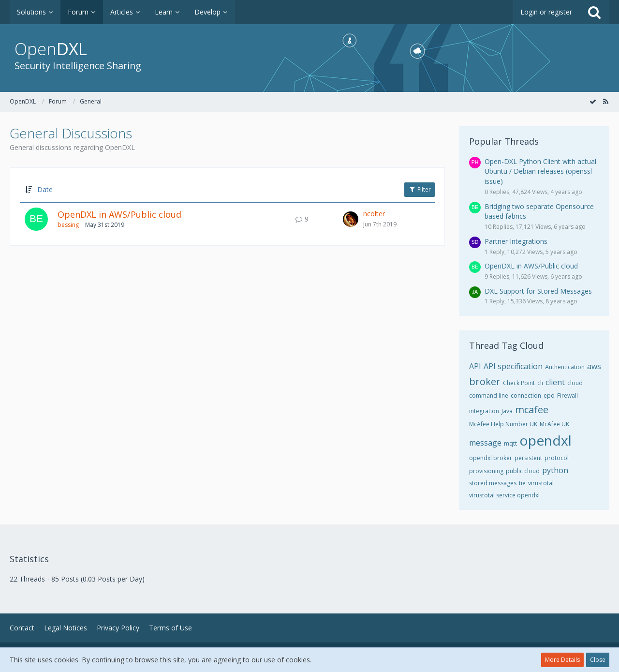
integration (484, 411)
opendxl (545, 440)
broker (485, 381)
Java (507, 411)
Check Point (519, 383)
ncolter (374, 214)
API (475, 366)
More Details (562, 660)
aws (594, 366)
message (485, 443)
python (555, 470)
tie (522, 483)
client (555, 382)
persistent (528, 458)
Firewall (567, 396)
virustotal (541, 483)
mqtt (510, 443)
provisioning (486, 471)
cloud (575, 383)
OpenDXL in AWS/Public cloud (119, 214)
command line (489, 396)
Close (598, 660)
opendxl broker (491, 458)
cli (540, 383)
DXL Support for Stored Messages (538, 291)
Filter (420, 189)
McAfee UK (554, 424)
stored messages (493, 483)
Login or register (546, 12)
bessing (68, 225)
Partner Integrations (516, 241)
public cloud (523, 471)
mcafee (532, 410)
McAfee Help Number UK (503, 424)
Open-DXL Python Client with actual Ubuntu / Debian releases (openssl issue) (540, 171)
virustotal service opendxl (504, 495)
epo (549, 396)
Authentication (565, 367)
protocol (557, 458)
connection (526, 396)
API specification (513, 366)
